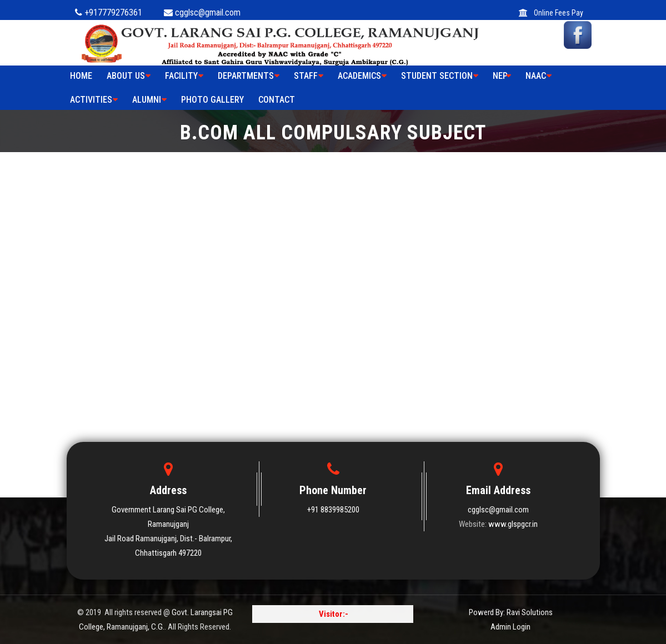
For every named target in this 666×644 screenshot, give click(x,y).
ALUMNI (149, 100)
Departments (249, 76)
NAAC (539, 76)
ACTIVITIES (94, 100)
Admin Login (510, 627)
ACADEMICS (362, 76)
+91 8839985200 (333, 510)
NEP (502, 76)
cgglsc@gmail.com (498, 510)
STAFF (309, 76)
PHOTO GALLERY (212, 100)
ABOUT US (129, 76)
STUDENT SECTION (440, 76)
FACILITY (184, 76)
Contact (277, 100)
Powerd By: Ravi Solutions (511, 612)
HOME (81, 76)
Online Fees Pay (551, 13)
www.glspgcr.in (513, 524)
